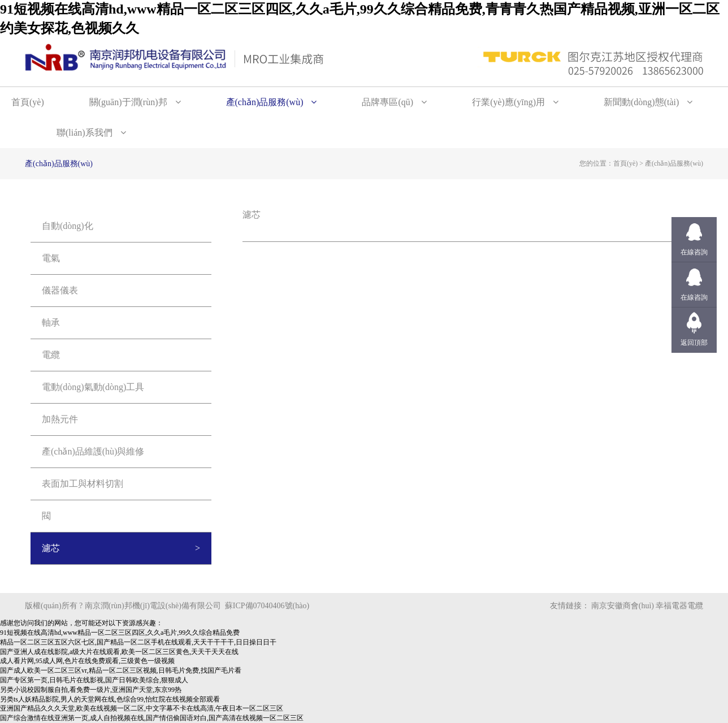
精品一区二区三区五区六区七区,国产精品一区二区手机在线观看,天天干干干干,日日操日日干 (138, 642)
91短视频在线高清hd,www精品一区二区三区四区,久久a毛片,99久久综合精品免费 (120, 633)
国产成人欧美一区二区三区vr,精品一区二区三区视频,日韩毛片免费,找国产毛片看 (121, 670)
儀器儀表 (60, 290)
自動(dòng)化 (68, 226)
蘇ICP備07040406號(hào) (267, 606)
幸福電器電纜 (679, 606)
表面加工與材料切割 (83, 484)
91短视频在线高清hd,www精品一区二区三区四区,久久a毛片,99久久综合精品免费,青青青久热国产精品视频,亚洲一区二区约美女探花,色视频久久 (360, 19)
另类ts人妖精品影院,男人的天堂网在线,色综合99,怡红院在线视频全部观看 (110, 699)
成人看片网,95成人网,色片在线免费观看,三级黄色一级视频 (87, 661)
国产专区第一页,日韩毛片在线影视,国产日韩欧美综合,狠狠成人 (94, 680)
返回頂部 (694, 343)
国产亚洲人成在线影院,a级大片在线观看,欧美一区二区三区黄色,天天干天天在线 (119, 652)
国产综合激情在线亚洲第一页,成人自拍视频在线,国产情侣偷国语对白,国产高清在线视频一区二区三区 (152, 718)
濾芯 (51, 548)
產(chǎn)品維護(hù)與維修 (93, 451)
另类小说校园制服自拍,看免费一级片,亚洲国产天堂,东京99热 (91, 690)
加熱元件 (60, 419)
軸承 (51, 322)
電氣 (51, 258)
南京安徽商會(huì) (623, 606)
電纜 (51, 355)
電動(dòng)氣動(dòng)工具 (93, 387)
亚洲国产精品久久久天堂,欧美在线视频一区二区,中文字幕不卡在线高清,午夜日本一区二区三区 (142, 708)
